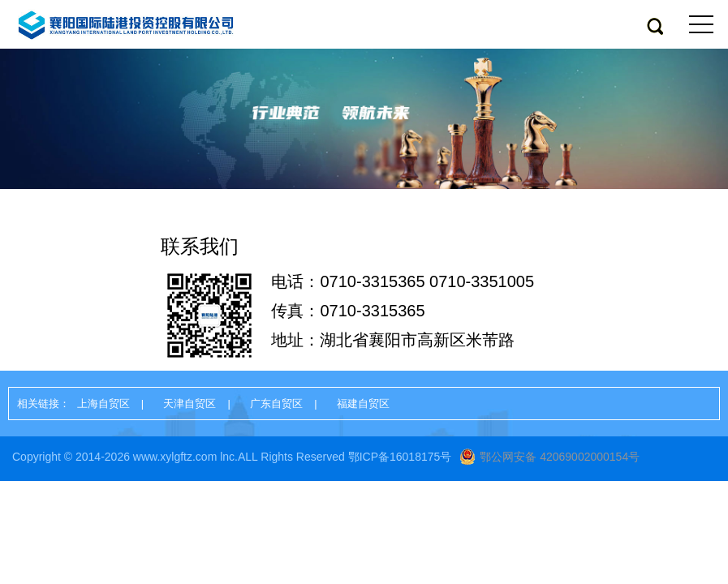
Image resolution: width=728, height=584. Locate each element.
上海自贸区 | (116, 404)
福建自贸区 (363, 404)
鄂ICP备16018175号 (400, 457)
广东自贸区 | (289, 404)
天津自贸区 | (202, 404)
